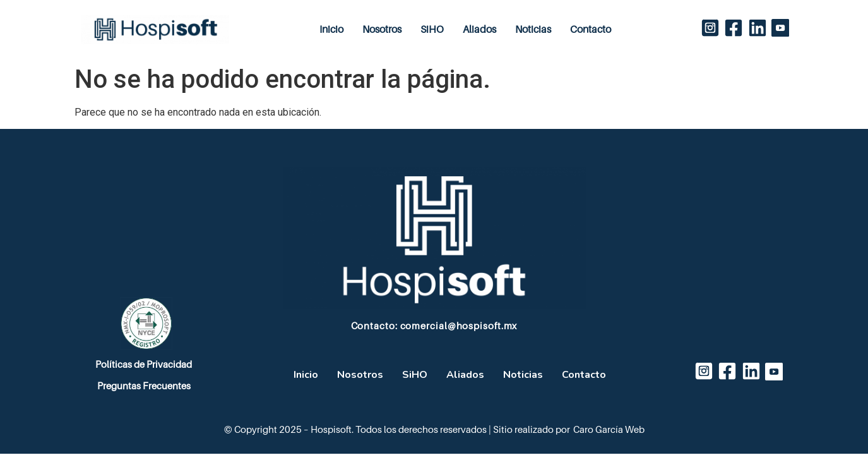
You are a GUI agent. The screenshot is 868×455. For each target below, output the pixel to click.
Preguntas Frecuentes (144, 386)
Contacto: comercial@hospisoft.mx (434, 326)
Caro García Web (609, 430)
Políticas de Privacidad (144, 365)
